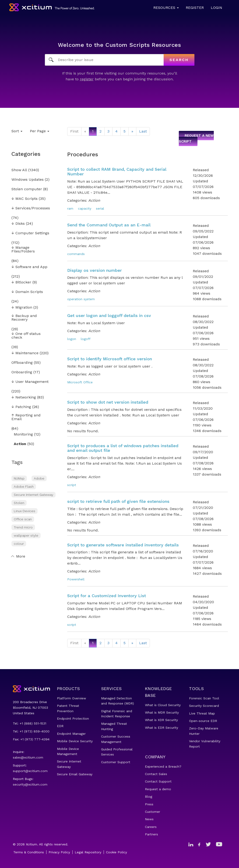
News (149, 819)
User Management (30, 382)
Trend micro (23, 527)
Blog (149, 797)
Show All (19, 170)
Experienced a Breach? (163, 766)
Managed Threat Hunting (114, 726)
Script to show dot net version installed (108, 402)
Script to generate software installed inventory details (123, 545)
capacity (85, 208)
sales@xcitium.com (28, 757)
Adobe (39, 478)
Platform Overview (72, 698)
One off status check (26, 336)
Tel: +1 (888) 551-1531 (30, 723)
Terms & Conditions (29, 852)
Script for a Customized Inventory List (107, 596)
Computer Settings (30, 233)
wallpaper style (26, 535)
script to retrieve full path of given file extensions (118, 501)
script (72, 485)
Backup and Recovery (24, 318)
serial (100, 208)
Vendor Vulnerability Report (205, 744)
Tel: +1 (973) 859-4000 (31, 731)
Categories (26, 154)
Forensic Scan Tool (204, 698)
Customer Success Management (116, 739)
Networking (24, 397)
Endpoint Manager (71, 734)
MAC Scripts (25, 199)
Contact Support (158, 781)
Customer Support (116, 762)
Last (143, 131)
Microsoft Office (80, 382)
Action (20, 444)
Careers (151, 827)
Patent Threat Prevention (68, 708)
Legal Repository (88, 852)
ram (70, 208)
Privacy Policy (59, 852)
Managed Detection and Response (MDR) (118, 701)
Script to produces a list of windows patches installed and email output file (123, 448)
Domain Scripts (27, 292)
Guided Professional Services (117, 752)
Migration (22, 308)
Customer (153, 812)
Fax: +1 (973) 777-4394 (31, 739)
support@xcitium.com (30, 771)
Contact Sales (156, 774)
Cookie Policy (116, 852)
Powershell (76, 579)
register (87, 79)
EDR (60, 726)
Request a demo (158, 789)
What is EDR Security (162, 728)
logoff (86, 339)
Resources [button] (166, 8)
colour (19, 544)
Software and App (29, 267)
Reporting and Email (26, 417)
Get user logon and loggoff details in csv (109, 315)
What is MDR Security (162, 712)
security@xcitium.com (30, 784)
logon (72, 339)
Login (216, 8)
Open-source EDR (203, 721)
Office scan (23, 519)
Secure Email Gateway (75, 774)
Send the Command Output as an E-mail (109, 225)
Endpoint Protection (73, 718)
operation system (81, 299)
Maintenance (25, 353)
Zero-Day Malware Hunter (204, 731)
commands (76, 254)
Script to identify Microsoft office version (110, 359)
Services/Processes (31, 208)
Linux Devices (25, 511)
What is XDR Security (161, 720)
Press (149, 804)
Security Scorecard (204, 706)
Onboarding (22, 372)
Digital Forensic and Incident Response (117, 714)
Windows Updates (28, 180)
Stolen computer (27, 189)
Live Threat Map (202, 713)
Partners (151, 834)
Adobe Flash (24, 487)
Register (195, 8)
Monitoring (23, 434)
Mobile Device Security (75, 741)
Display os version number (95, 270)
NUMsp (19, 478)
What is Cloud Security (163, 705)
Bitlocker (21, 282)
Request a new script (196, 139)
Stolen (19, 503)
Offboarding (22, 363)
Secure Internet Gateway (33, 495)
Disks (18, 224)
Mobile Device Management (68, 751)
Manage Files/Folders (23, 250)
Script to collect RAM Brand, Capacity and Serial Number (117, 172)
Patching (21, 407)
